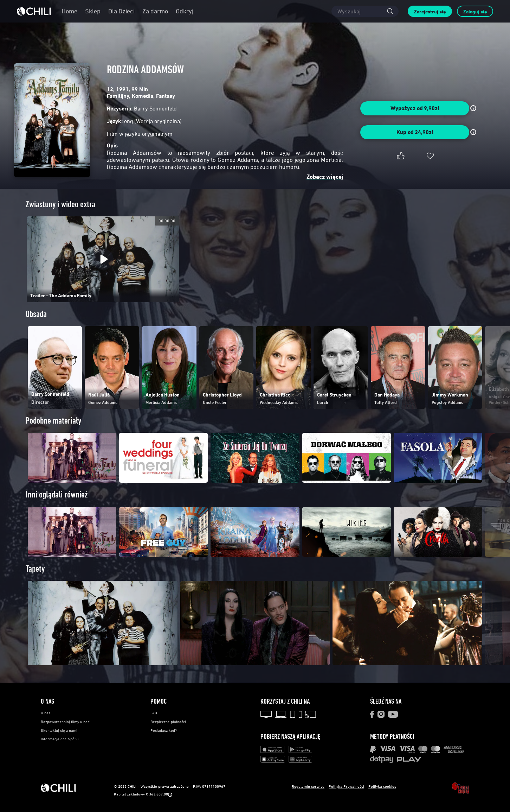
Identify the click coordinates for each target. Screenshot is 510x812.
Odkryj (185, 11)
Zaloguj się (475, 11)
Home (69, 11)
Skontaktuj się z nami (59, 730)
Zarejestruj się (430, 11)
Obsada (36, 314)
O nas (46, 713)
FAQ (154, 713)
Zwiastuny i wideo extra (60, 204)
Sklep (93, 11)
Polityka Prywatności (346, 786)
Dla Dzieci (121, 11)
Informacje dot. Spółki (60, 739)
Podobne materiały (54, 421)
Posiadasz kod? (164, 730)
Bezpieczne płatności (168, 722)
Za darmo (155, 11)
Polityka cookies (382, 786)
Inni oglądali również (57, 494)
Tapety (35, 569)
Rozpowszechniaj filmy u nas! (66, 722)
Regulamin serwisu (308, 786)
